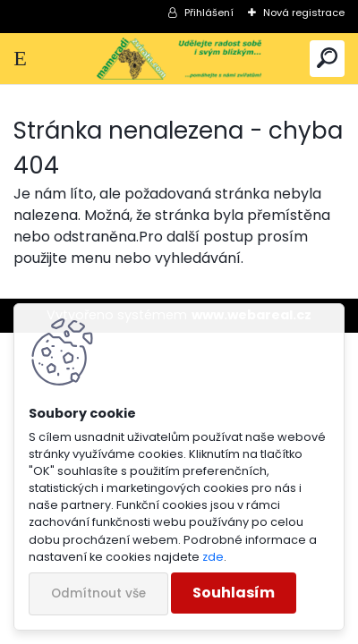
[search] (327, 59)
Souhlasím (234, 593)
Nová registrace (304, 13)
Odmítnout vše (98, 593)
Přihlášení (209, 13)
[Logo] (179, 59)
